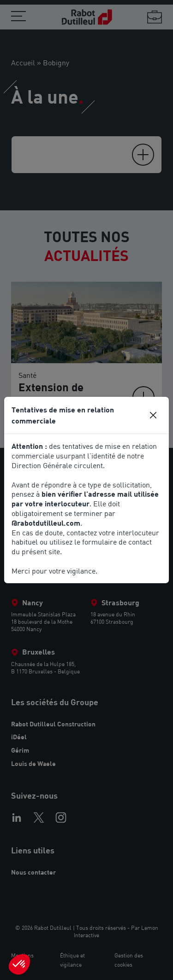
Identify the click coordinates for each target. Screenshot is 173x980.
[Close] (153, 415)
